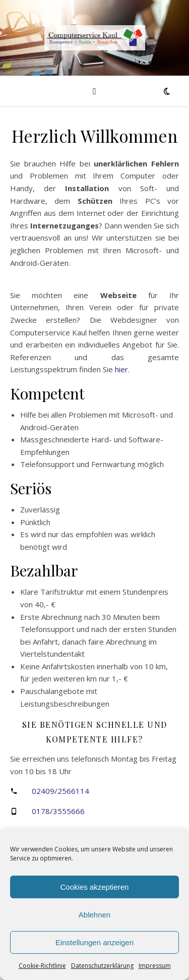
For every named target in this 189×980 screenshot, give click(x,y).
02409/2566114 (60, 791)
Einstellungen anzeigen (94, 942)
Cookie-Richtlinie (42, 966)
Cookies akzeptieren (95, 887)
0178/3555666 (58, 811)
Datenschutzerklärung (102, 966)
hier (121, 369)
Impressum (155, 966)
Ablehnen (94, 915)
